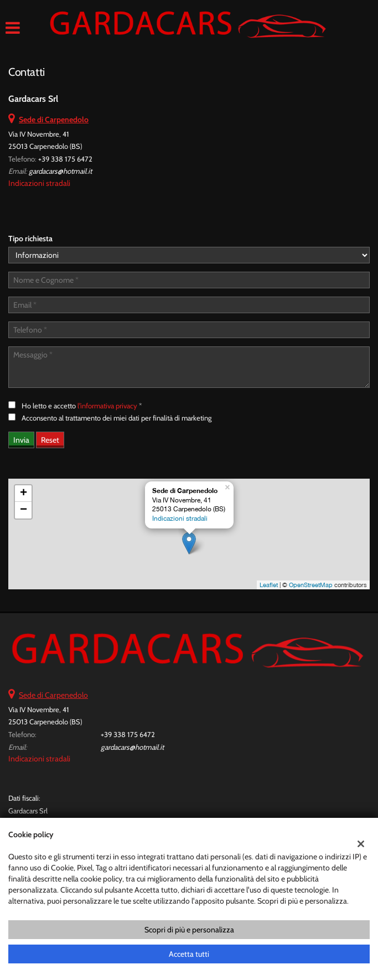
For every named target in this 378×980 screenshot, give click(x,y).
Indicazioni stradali (39, 183)
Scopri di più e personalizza (189, 930)
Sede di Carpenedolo (53, 695)
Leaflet (269, 585)
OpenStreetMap (311, 585)
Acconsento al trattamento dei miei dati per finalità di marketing (116, 418)
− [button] (24, 510)
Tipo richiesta (30, 238)
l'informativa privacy (107, 406)
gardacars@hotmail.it (60, 171)
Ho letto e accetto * (82, 406)
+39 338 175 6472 (65, 159)
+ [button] (24, 494)
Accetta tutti (189, 954)
